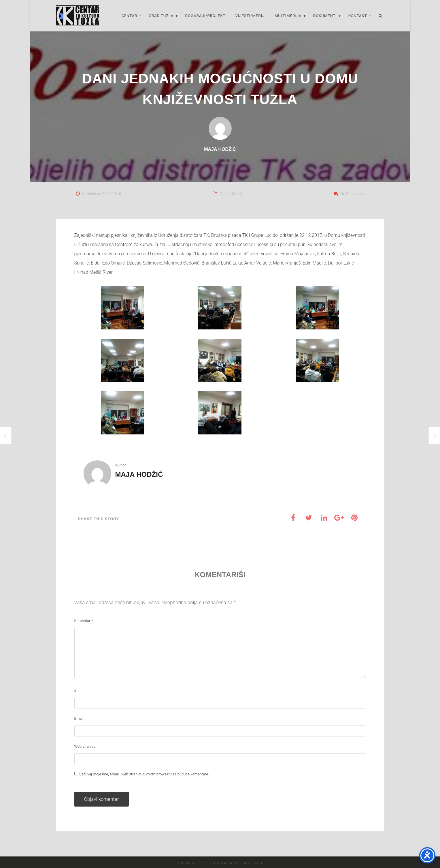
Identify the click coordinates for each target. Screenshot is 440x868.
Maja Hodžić (139, 474)
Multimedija (288, 16)
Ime (78, 691)
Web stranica (85, 746)
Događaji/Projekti (206, 16)
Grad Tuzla (161, 16)
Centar (129, 16)
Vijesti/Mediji (251, 16)
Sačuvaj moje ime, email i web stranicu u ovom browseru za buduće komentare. (144, 774)
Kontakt (358, 16)
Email (79, 718)
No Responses (352, 194)
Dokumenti (325, 16)
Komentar (84, 621)
